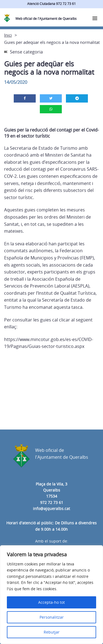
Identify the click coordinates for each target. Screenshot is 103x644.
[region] (51, 595)
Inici (8, 35)
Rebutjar (52, 632)
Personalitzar (52, 617)
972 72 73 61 (52, 502)
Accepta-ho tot (51, 602)
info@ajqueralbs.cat (51, 509)
